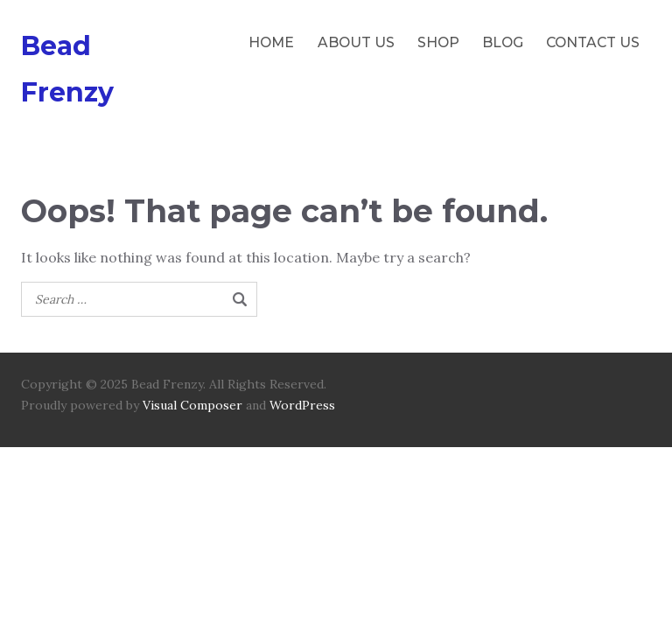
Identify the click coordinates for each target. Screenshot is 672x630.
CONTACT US (593, 42)
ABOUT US (356, 42)
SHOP (438, 42)
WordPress (302, 405)
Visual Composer (192, 405)
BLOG (503, 42)
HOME (271, 42)
